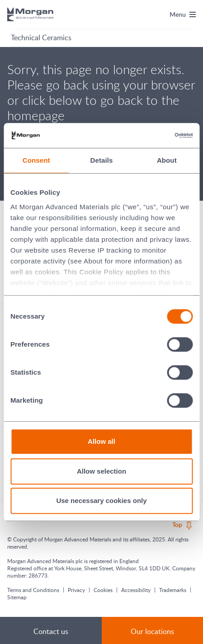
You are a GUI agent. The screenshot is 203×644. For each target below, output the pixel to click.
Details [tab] (102, 160)
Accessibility (136, 590)
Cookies (103, 590)
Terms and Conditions (33, 590)
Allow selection (101, 471)
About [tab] (167, 160)
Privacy (76, 590)
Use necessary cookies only (101, 501)
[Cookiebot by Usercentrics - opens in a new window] (153, 136)
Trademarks (173, 590)
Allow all (101, 441)
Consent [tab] (36, 160)
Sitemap (17, 597)
